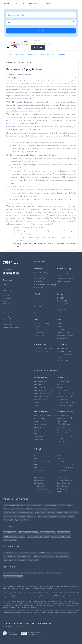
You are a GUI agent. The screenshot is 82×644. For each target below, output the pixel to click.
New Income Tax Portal (65, 396)
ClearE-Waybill (62, 301)
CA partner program (42, 323)
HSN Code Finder (63, 348)
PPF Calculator (62, 456)
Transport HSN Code (64, 354)
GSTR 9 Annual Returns (42, 393)
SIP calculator (39, 468)
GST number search (64, 459)
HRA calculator (40, 477)
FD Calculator (39, 483)
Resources (34, 3)
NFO (36, 433)
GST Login (38, 301)
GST (36, 298)
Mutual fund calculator (42, 462)
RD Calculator (39, 480)
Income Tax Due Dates (65, 405)
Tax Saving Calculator (65, 480)
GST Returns (39, 384)
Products (20, 3)
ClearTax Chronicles (10, 319)
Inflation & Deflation (64, 424)
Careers (5, 301)
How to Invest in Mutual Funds (45, 416)
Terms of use (20, 627)
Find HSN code (62, 477)
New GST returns (40, 307)
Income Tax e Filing (41, 273)
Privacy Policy (7, 627)
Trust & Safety (7, 325)
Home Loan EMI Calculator (66, 468)
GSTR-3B (38, 405)
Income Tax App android (66, 273)
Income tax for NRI (63, 282)
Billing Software (62, 329)
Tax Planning (39, 276)
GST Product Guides (10, 322)
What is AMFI (39, 436)
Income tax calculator (42, 456)
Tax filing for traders (41, 351)
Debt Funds (38, 430)
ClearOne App (62, 338)
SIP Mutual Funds (40, 424)
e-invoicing (38, 310)
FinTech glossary (8, 316)
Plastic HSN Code (63, 357)
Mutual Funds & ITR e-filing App (45, 285)
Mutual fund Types (41, 418)
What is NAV (39, 439)
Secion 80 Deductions (65, 279)
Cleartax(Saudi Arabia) (11, 328)
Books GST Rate (63, 363)
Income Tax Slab (63, 381)
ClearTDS (60, 307)
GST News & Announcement (44, 390)
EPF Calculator (62, 489)
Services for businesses (65, 335)
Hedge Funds (39, 427)
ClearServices (39, 282)
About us (6, 295)
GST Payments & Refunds (43, 396)
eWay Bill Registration (65, 310)
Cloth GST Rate (63, 360)
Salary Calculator (63, 486)
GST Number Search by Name (68, 492)
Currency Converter (41, 489)
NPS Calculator (62, 471)
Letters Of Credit (63, 442)
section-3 (60, 231)
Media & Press (8, 304)
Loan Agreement (63, 427)
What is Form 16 (62, 387)
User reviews (7, 307)
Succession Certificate (65, 430)
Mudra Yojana (62, 421)
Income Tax (61, 276)
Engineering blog (8, 310)
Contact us (7, 298)
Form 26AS (61, 384)
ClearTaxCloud (40, 332)
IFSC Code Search (63, 462)
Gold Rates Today (41, 486)
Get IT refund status (64, 483)
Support (5, 284)
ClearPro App (39, 335)
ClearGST (60, 298)
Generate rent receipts (65, 465)
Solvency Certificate (64, 433)
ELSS (36, 421)
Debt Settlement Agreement (67, 436)
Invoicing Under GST (41, 399)
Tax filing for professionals (43, 348)
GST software (39, 304)
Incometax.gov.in (63, 399)
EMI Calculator (39, 459)
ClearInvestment (40, 279)
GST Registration (40, 381)
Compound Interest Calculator (45, 492)
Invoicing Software (63, 332)
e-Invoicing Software (64, 304)
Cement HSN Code (64, 351)
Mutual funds (39, 288)
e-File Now (38, 47)
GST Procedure (40, 387)
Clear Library (7, 313)
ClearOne (60, 326)
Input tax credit (40, 313)
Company (49, 3)
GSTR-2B (38, 402)
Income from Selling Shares (67, 402)
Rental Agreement (64, 439)
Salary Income (62, 390)
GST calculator (40, 471)
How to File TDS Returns (65, 393)
